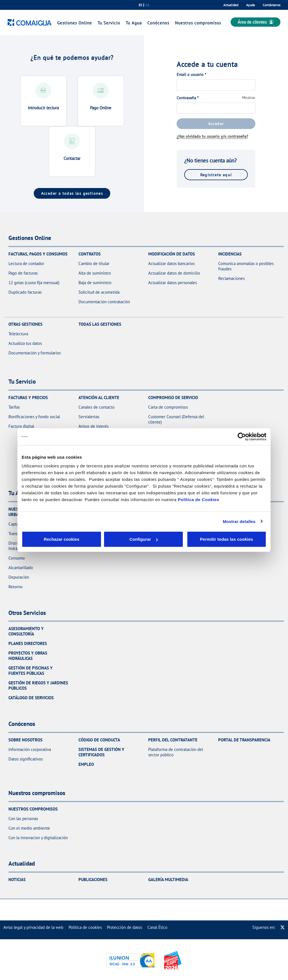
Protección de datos (124, 927)
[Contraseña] (216, 108)
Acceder (216, 124)
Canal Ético (157, 927)
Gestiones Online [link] (75, 23)
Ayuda (250, 5)
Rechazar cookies (48, 539)
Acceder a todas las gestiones (72, 193)
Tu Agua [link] (134, 23)
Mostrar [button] (249, 98)
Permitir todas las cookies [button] (226, 539)
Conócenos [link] (158, 23)
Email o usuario (191, 74)
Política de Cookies (198, 500)
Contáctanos (272, 5)
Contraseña (188, 98)
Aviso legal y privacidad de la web (33, 927)
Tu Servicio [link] (109, 23)
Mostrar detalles (239, 521)
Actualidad (231, 5)
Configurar (102, 539)
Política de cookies (85, 927)
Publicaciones (93, 880)
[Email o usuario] (216, 85)
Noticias (17, 880)
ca (147, 5)
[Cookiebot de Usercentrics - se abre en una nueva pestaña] (242, 436)
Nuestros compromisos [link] (198, 23)
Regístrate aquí (216, 175)
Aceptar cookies (156, 539)
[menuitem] (33, 927)
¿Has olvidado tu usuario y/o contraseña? (212, 136)
